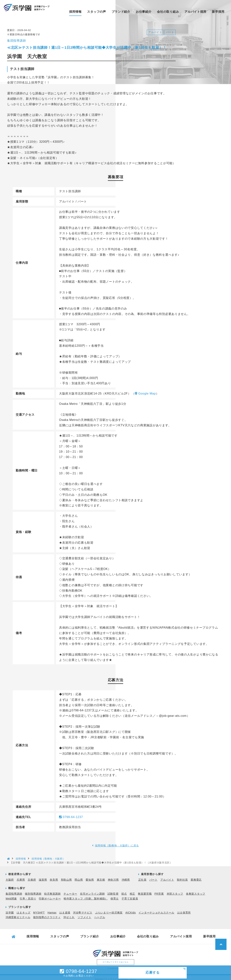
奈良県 (54, 877)
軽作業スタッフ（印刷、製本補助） (86, 896)
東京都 (101, 877)
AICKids (131, 910)
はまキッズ (24, 910)
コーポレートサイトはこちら (115, 959)
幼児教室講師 (52, 891)
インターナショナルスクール (156, 910)
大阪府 (10, 877)
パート (153, 877)
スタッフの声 (96, 12)
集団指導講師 (14, 891)
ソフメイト (84, 914)
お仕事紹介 (144, 12)
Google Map (145, 391)
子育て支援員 (130, 896)
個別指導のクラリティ (47, 914)
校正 (132, 891)
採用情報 (75, 12)
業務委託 (196, 877)
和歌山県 (66, 877)
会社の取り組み (168, 12)
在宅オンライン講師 (92, 891)
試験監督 (113, 891)
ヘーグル (100, 914)
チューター (70, 891)
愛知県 (90, 877)
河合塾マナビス (83, 910)
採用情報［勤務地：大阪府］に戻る (117, 843)
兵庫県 (21, 877)
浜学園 (10, 910)
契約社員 (182, 877)
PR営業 (159, 891)
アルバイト (167, 877)
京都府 (32, 877)
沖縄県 (126, 877)
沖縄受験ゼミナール (18, 914)
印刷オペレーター (50, 896)
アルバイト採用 (195, 12)
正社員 (142, 877)
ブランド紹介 (121, 12)
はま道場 (65, 910)
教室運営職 (145, 891)
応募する (153, 973)
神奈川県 (113, 877)
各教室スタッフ (196, 891)
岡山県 (79, 877)
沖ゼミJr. (69, 914)
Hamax (52, 910)
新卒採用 (218, 12)
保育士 (115, 896)
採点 (124, 891)
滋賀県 (43, 877)
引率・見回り (28, 896)
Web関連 (11, 896)
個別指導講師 (33, 891)
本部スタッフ (175, 891)
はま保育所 (184, 910)
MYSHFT (39, 910)
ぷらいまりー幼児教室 (109, 910)
